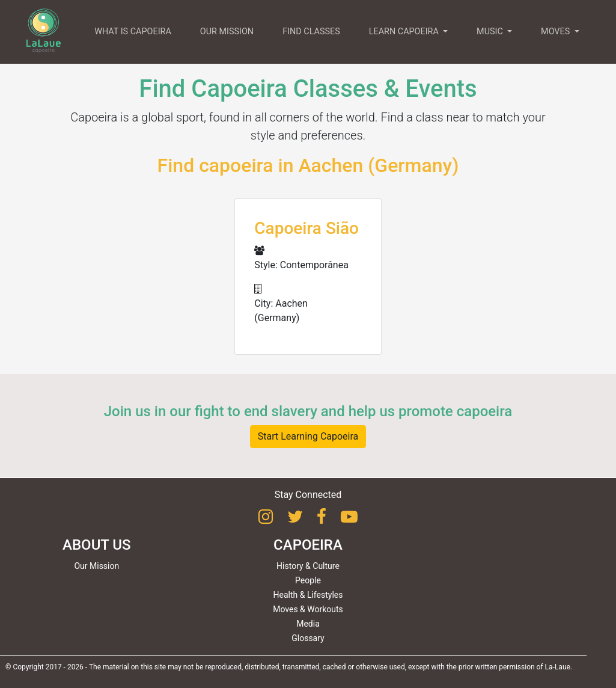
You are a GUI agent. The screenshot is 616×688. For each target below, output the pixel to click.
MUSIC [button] (491, 32)
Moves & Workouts (308, 609)
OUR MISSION (227, 32)
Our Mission (96, 566)
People (308, 580)
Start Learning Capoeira (308, 436)
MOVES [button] (557, 32)
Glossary (308, 638)
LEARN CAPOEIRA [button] (405, 32)
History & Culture (308, 566)
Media (308, 624)
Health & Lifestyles (308, 595)
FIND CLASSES (311, 32)
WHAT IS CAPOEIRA (133, 32)
